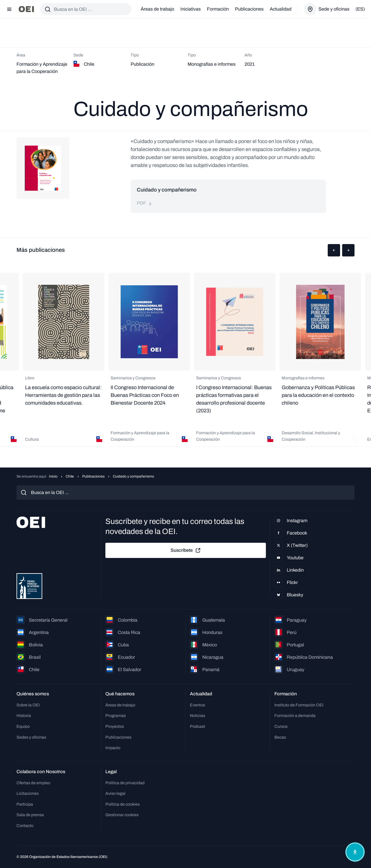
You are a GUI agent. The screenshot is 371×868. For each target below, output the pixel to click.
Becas (280, 737)
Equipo (23, 726)
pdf (145, 203)
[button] (334, 250)
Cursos (281, 726)
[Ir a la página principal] (26, 9)
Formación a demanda (295, 716)
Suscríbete (186, 550)
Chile (70, 476)
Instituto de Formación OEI (299, 705)
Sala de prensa (30, 815)
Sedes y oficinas (31, 737)
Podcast (197, 726)
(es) (360, 9)
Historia (24, 716)
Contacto (25, 826)
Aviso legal (115, 793)
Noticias (197, 716)
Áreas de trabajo (157, 9)
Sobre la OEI (28, 705)
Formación (218, 9)
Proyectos (115, 726)
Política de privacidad (125, 783)
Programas (116, 716)
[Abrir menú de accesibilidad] (355, 852)
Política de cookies (123, 804)
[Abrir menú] (9, 9)
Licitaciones (28, 793)
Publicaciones (249, 9)
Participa (25, 804)
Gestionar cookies (122, 815)
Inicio (53, 476)
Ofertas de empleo (33, 783)
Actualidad (281, 9)
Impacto (113, 748)
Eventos (197, 705)
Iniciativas (191, 9)
